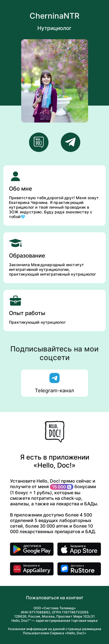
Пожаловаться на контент (55, 598)
